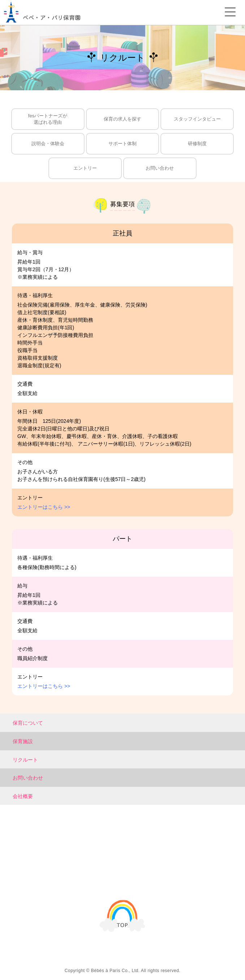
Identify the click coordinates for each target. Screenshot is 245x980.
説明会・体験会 (48, 144)
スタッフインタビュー (197, 119)
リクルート (25, 760)
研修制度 (197, 144)
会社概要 (23, 796)
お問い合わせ (160, 168)
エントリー (85, 168)
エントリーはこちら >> (44, 507)
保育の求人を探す (122, 119)
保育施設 (23, 741)
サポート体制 (122, 144)
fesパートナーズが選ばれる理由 (48, 119)
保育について (28, 723)
